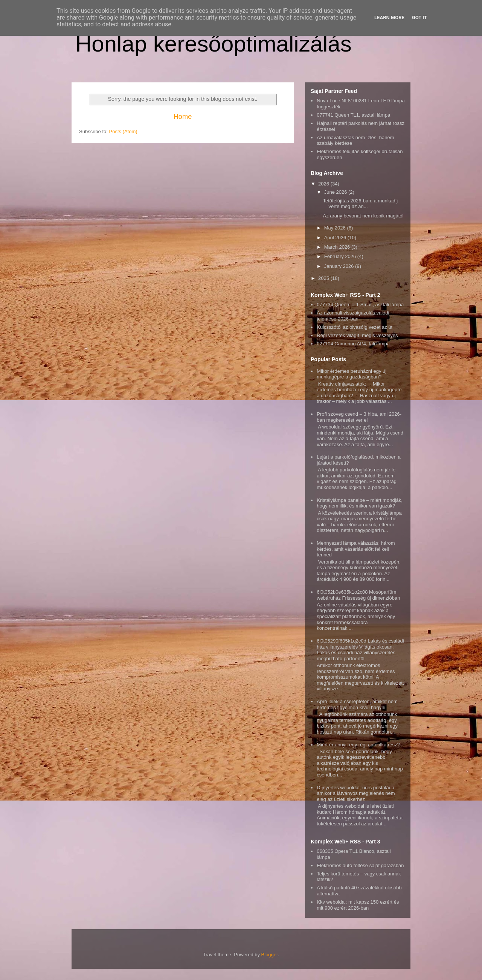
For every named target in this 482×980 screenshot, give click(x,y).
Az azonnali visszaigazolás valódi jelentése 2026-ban (353, 316)
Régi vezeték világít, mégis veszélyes (357, 335)
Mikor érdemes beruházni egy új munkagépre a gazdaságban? (352, 374)
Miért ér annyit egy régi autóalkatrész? (358, 745)
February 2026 (341, 256)
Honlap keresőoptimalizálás (214, 44)
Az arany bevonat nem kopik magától (363, 216)
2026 (324, 184)
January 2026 (340, 266)
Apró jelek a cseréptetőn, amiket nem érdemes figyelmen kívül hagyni (357, 704)
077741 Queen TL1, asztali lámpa (353, 115)
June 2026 (336, 192)
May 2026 (336, 228)
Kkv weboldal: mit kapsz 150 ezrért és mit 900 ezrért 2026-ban (358, 905)
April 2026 (336, 238)
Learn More (389, 17)
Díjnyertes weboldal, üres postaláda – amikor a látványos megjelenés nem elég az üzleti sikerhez (358, 793)
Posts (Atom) (123, 131)
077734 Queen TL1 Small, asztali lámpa (360, 305)
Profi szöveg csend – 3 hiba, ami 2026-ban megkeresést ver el (359, 417)
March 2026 (338, 247)
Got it (419, 17)
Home (183, 117)
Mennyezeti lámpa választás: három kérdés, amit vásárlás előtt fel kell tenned (356, 549)
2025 (324, 278)
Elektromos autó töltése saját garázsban (360, 865)
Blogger (270, 955)
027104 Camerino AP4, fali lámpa (353, 344)
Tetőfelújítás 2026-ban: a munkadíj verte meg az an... (360, 204)
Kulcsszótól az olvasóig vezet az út (355, 327)
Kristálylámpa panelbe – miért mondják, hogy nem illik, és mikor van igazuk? (360, 503)
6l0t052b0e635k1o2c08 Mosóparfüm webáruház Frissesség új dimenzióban (358, 595)
